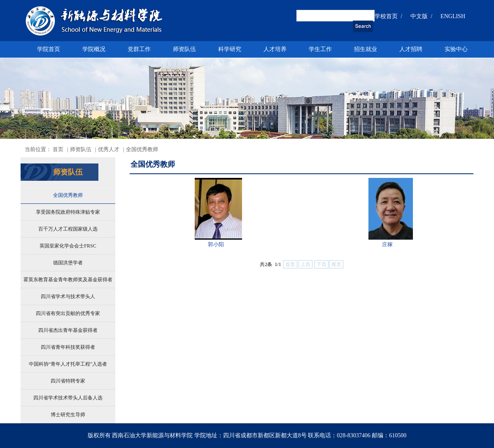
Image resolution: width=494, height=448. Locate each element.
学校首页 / (388, 16)
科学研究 (230, 49)
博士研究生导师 (68, 415)
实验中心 (456, 49)
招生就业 (366, 49)
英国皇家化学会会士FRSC (68, 246)
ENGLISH (453, 16)
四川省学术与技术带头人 (68, 296)
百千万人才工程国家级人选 (68, 229)
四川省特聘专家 (68, 381)
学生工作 (320, 49)
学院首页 (49, 49)
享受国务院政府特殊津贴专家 (68, 212)
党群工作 (139, 49)
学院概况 (94, 49)
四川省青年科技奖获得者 (68, 347)
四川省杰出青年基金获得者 (68, 330)
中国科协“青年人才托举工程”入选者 (68, 364)
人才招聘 (411, 49)
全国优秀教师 (68, 195)
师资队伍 (184, 49)
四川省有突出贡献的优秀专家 (68, 313)
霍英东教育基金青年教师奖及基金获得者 (68, 280)
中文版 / (421, 16)
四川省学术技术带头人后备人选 (68, 398)
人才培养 (275, 49)
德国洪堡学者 (68, 263)
